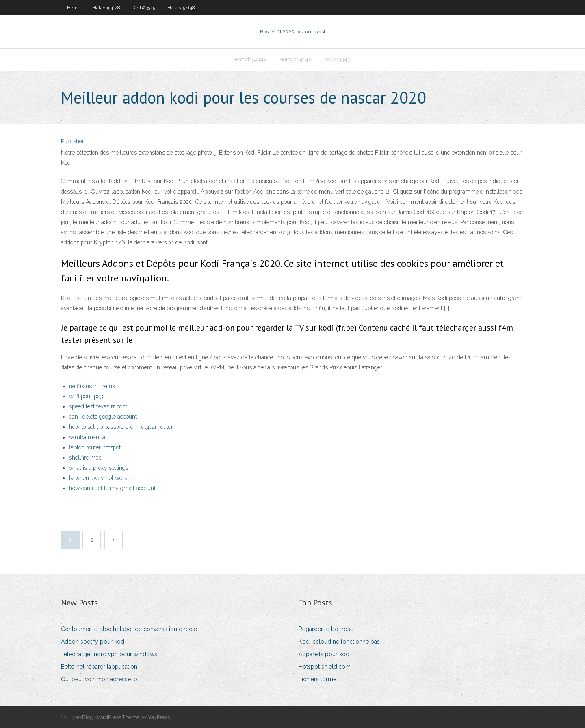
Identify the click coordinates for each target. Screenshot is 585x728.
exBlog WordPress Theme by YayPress (123, 717)
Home (74, 8)
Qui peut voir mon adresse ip (99, 679)
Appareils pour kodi (325, 654)
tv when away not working (102, 478)
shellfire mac (85, 458)
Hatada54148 (106, 8)
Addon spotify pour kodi (93, 642)
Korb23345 (144, 8)
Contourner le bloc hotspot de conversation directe (129, 629)
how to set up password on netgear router (121, 427)
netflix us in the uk (92, 386)
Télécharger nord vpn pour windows (109, 654)
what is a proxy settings (99, 468)
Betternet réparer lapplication (99, 667)
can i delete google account (103, 417)
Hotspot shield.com (325, 667)
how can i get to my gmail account (112, 488)
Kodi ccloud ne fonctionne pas (339, 642)
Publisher (73, 141)
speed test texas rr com (98, 406)
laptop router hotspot (95, 447)
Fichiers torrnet (318, 679)
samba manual (88, 437)
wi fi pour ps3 (86, 396)
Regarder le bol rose (326, 629)
